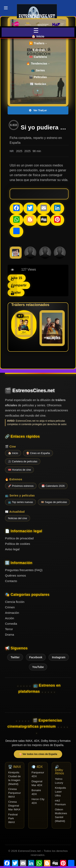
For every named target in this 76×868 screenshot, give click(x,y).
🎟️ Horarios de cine (19, 470)
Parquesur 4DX (38, 774)
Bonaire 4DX (36, 792)
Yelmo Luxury (59, 781)
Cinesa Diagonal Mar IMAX (14, 806)
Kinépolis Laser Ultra (60, 792)
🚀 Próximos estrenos (21, 486)
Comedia (11, 624)
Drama (10, 635)
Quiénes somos (15, 575)
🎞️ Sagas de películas (54, 502)
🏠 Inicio (38, 36)
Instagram (59, 657)
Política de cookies (18, 544)
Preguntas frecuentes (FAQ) (24, 570)
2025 (19, 151)
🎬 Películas (38, 77)
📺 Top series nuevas (20, 502)
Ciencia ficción (15, 602)
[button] (60, 328)
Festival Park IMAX (13, 818)
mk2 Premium (60, 802)
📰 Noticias (38, 84)
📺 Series (38, 70)
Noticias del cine (18, 518)
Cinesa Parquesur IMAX (15, 793)
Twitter (15, 657)
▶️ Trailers (38, 43)
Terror (9, 629)
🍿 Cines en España (38, 453)
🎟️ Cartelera (38, 57)
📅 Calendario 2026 (53, 486)
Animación (12, 613)
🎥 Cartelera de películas (23, 461)
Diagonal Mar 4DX (37, 783)
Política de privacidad (19, 538)
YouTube (38, 667)
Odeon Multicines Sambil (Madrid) (61, 815)
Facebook (36, 657)
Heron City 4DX (38, 801)
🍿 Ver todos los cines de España (38, 754)
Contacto (11, 581)
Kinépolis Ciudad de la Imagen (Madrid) (14, 778)
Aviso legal (12, 549)
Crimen (10, 607)
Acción (10, 618)
